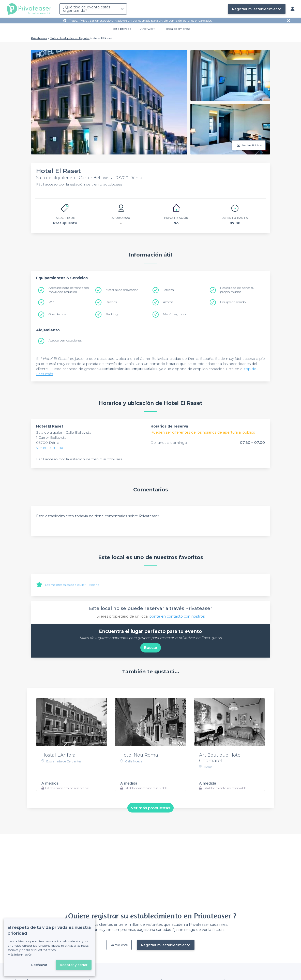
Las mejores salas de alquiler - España (72, 585)
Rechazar (39, 965)
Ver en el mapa (50, 448)
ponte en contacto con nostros (177, 616)
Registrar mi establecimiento (257, 9)
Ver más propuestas (150, 808)
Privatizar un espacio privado (101, 20)
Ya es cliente (119, 945)
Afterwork (148, 29)
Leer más (44, 374)
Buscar (151, 648)
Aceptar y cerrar (74, 965)
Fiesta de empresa (177, 29)
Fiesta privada (121, 29)
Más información (20, 954)
